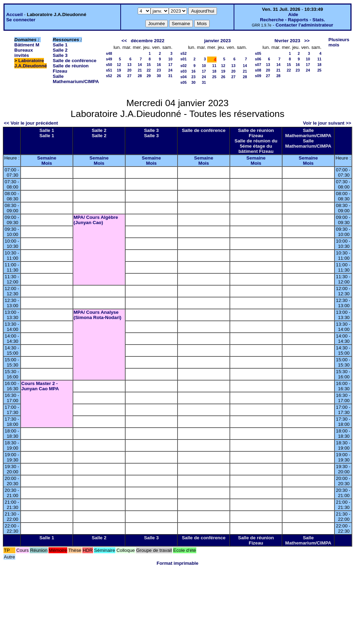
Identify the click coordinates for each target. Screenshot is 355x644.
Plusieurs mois (339, 42)
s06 (258, 59)
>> (307, 41)
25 (214, 77)
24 (170, 70)
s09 (258, 76)
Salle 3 (60, 55)
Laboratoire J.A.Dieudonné (31, 63)
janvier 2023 (217, 41)
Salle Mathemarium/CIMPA (76, 79)
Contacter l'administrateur (304, 25)
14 (140, 65)
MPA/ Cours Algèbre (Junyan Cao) (96, 220)
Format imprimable (177, 563)
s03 (183, 71)
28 (140, 76)
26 (119, 76)
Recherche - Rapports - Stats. (292, 20)
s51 (109, 70)
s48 (109, 53)
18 (214, 71)
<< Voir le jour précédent (31, 123)
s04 (183, 77)
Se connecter (21, 20)
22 (149, 70)
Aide (293, 14)
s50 (109, 65)
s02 (183, 66)
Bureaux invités (24, 53)
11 (214, 66)
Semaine (47, 158)
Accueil (14, 14)
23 (159, 70)
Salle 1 (60, 45)
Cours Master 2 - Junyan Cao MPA (40, 386)
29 (149, 76)
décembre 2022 (148, 41)
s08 (258, 70)
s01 (183, 59)
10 (170, 59)
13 (129, 65)
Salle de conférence (74, 61)
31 (170, 76)
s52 (109, 76)
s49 (109, 59)
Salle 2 (60, 50)
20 (129, 70)
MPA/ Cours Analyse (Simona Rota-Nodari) (97, 315)
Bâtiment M (27, 45)
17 (170, 65)
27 (129, 76)
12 (119, 65)
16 (159, 65)
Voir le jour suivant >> (327, 123)
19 (119, 70)
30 (159, 76)
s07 (258, 65)
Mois (47, 163)
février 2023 (287, 41)
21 (140, 70)
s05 (183, 82)
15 (149, 65)
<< (124, 41)
